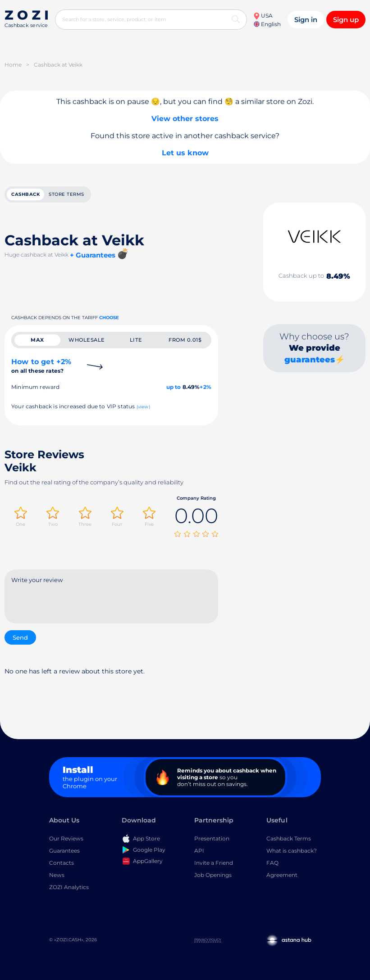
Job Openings (213, 876)
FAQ (272, 864)
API (199, 851)
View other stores (185, 119)
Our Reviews (66, 839)
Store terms (66, 195)
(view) (143, 408)
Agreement (282, 876)
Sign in (306, 20)
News (57, 876)
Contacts (62, 864)
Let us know (185, 153)
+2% (206, 388)
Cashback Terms (289, 839)
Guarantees (64, 851)
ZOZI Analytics (69, 888)
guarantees (310, 360)
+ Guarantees (93, 255)
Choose (109, 318)
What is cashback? (292, 851)
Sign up (346, 20)
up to (174, 388)
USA (263, 16)
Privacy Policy (208, 941)
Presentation (212, 839)
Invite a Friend (214, 864)
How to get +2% (41, 367)
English (267, 24)
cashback (25, 195)
